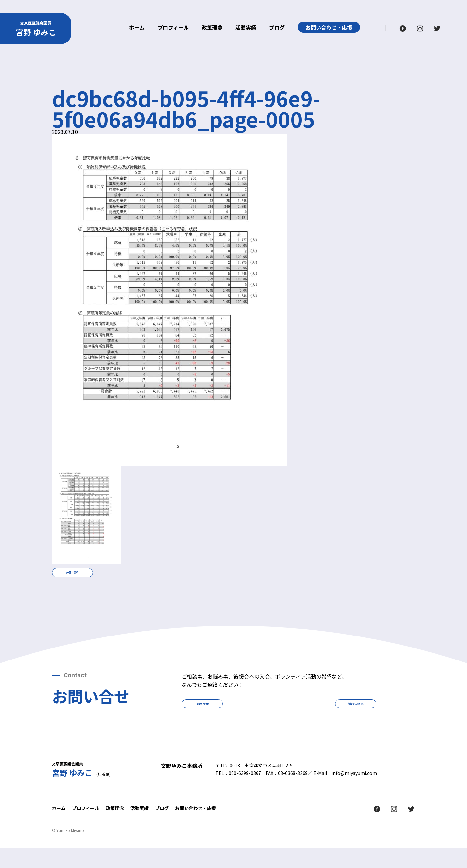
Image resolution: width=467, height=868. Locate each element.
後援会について (331, 719)
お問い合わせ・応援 (329, 27)
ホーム (137, 28)
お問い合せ (227, 719)
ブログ (277, 28)
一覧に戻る (97, 577)
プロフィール (173, 28)
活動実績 (246, 28)
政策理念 (212, 28)
